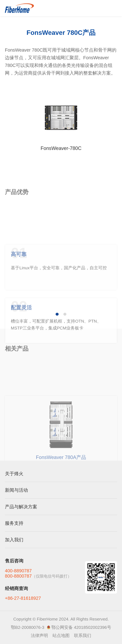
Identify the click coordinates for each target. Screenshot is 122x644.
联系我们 (83, 636)
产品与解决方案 (21, 507)
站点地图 (61, 636)
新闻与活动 (16, 490)
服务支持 (14, 523)
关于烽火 (14, 474)
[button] (57, 314)
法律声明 (39, 636)
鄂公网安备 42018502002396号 (81, 627)
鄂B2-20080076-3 (27, 627)
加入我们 (14, 540)
